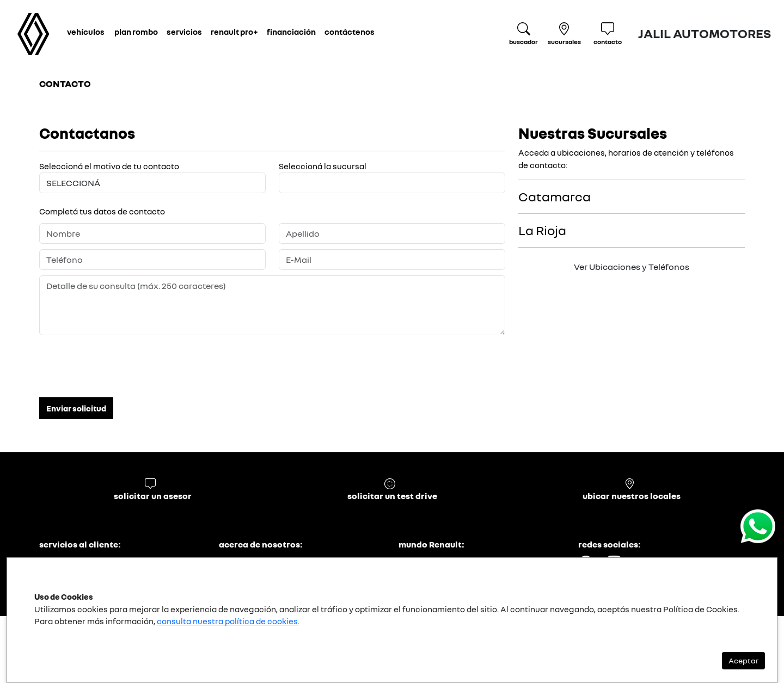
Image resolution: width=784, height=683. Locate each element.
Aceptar (743, 660)
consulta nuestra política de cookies (227, 621)
